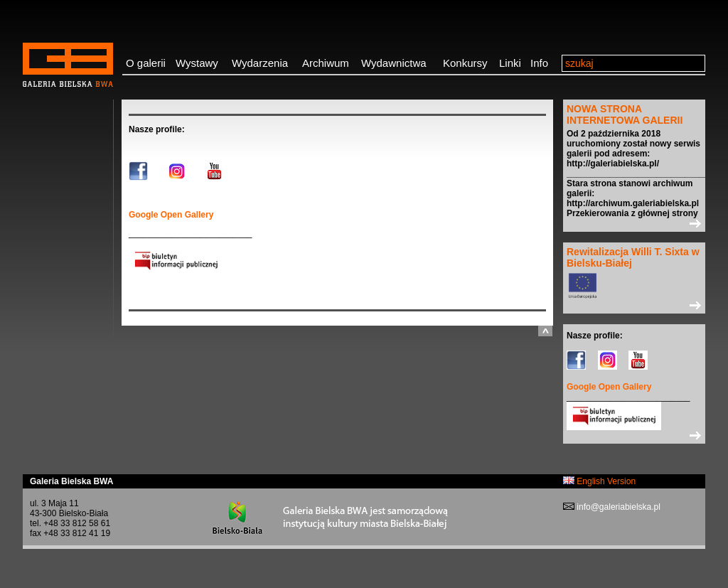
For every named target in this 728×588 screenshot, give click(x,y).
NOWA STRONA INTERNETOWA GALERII (625, 114)
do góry (545, 331)
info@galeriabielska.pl (617, 507)
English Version (599, 481)
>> (634, 223)
